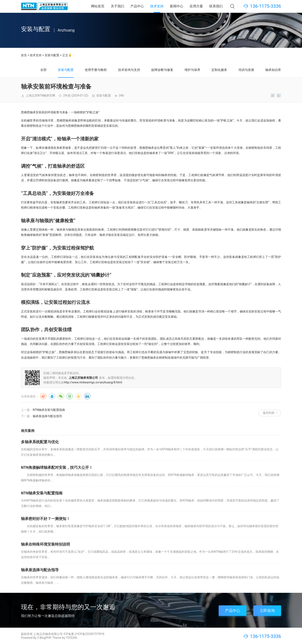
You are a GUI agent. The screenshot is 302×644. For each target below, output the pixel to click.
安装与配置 (52, 55)
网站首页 (98, 6)
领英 (87, 396)
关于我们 (117, 6)
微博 (43, 396)
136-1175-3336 (266, 6)
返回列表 (269, 413)
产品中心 (137, 6)
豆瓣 (70, 396)
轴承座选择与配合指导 (47, 416)
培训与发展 (246, 70)
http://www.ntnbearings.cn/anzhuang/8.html (93, 382)
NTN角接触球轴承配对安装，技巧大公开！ (57, 467)
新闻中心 (177, 6)
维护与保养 (192, 70)
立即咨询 (267, 611)
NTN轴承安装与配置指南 (49, 410)
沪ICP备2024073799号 (90, 634)
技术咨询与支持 (129, 70)
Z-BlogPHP (44, 638)
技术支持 (157, 6)
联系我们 (216, 6)
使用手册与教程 (96, 70)
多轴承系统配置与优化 (40, 442)
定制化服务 (219, 70)
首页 (24, 55)
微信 (61, 396)
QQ (52, 396)
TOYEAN (71, 638)
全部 (43, 70)
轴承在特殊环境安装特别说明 (46, 544)
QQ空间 (78, 396)
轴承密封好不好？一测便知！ (46, 519)
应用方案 (196, 6)
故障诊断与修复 (162, 70)
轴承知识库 (273, 70)
